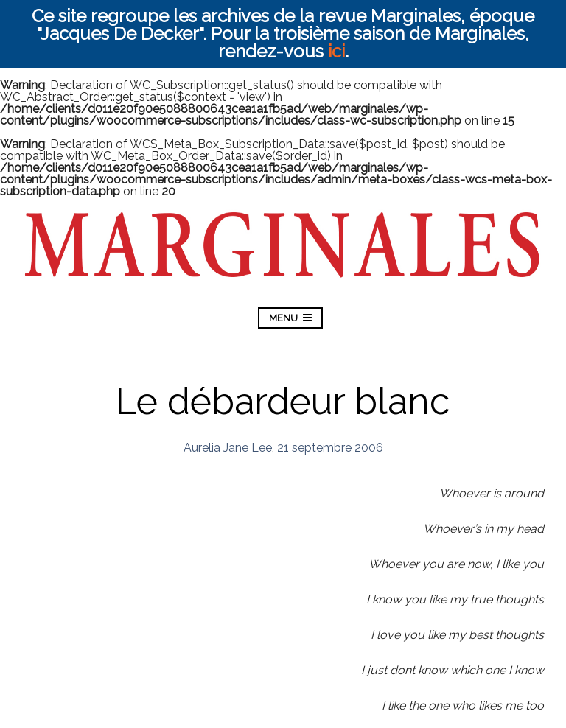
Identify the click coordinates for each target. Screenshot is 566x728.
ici (336, 51)
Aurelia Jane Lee (228, 448)
